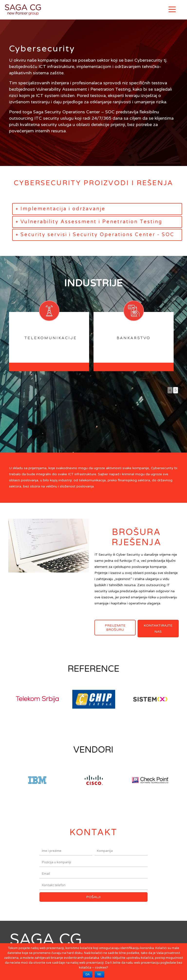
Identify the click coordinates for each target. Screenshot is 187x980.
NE (99, 974)
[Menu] (172, 9)
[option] (47, 343)
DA (88, 974)
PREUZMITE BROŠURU (115, 628)
